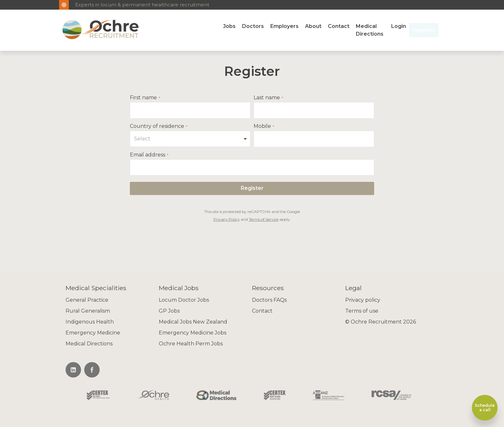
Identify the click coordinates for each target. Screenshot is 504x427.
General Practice (87, 300)
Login (399, 26)
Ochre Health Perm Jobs (191, 344)
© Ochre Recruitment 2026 (381, 322)
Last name (267, 98)
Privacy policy (363, 300)
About (313, 26)
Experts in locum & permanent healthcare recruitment (142, 5)
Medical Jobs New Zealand (193, 322)
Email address (148, 155)
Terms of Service (264, 219)
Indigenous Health (90, 322)
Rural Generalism (88, 311)
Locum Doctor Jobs (184, 300)
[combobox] (190, 139)
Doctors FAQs (269, 300)
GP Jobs (169, 311)
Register (424, 30)
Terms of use (362, 311)
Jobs (229, 26)
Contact (339, 26)
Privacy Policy (227, 219)
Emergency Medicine (93, 333)
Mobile (262, 126)
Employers (284, 26)
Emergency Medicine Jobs (193, 333)
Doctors (253, 26)
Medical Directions (370, 30)
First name (143, 98)
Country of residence (157, 126)
